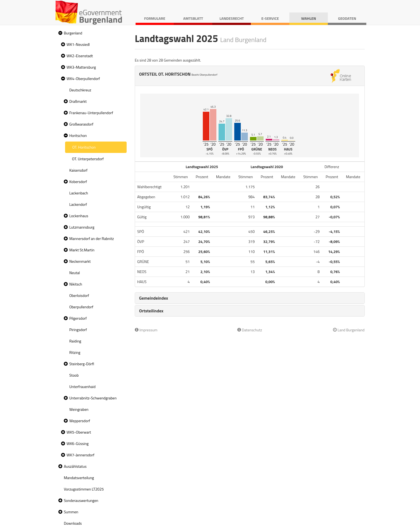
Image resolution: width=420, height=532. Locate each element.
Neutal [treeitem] (75, 273)
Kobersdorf (78, 182)
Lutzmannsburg (82, 227)
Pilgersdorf (78, 318)
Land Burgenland (349, 330)
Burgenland (73, 33)
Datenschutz (250, 330)
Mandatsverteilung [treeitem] (79, 478)
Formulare (155, 18)
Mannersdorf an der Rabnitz (92, 238)
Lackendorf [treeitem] (78, 204)
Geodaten (347, 18)
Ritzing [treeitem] (75, 352)
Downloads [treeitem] (73, 523)
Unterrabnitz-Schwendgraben (93, 398)
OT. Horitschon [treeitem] (84, 147)
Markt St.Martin (82, 250)
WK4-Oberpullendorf (83, 78)
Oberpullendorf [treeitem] (81, 307)
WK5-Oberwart (79, 432)
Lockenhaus (79, 216)
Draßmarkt (78, 101)
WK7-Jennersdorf (81, 455)
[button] (60, 33)
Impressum (146, 330)
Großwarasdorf (81, 124)
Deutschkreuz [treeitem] (80, 90)
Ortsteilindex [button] (151, 311)
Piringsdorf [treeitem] (78, 330)
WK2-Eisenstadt (80, 56)
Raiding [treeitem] (75, 341)
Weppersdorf (80, 421)
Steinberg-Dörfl (82, 364)
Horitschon (78, 135)
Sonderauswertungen (81, 500)
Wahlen (309, 18)
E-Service (270, 18)
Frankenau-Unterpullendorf (91, 113)
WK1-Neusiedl (78, 44)
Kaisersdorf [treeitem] (78, 170)
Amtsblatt (193, 18)
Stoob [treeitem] (74, 375)
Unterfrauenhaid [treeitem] (83, 387)
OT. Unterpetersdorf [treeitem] (88, 159)
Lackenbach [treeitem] (79, 193)
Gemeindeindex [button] (154, 298)
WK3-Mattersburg (81, 67)
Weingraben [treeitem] (79, 409)
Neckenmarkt (80, 261)
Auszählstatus (75, 466)
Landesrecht (232, 18)
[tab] (250, 298)
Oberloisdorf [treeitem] (79, 295)
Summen (71, 512)
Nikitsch (76, 284)
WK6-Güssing (78, 443)
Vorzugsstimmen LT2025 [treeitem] (84, 489)
